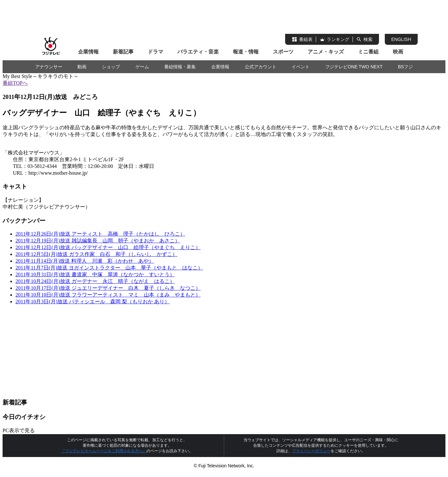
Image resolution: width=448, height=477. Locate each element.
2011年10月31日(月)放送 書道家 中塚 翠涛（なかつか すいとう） (95, 274)
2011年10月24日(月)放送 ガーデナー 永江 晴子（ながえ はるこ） (95, 281)
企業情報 (88, 52)
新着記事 (123, 52)
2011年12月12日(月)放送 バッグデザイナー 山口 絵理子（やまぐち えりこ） (108, 247)
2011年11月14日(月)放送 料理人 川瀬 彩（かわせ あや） (85, 261)
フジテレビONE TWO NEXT (354, 67)
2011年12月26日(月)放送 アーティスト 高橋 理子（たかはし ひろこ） (100, 234)
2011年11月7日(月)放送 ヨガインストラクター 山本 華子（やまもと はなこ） (109, 268)
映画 (398, 52)
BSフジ (406, 67)
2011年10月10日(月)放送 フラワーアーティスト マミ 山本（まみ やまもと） (108, 295)
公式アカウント (261, 67)
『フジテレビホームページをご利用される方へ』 (104, 451)
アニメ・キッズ (326, 52)
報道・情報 (246, 52)
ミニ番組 (368, 52)
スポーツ (283, 52)
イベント (301, 67)
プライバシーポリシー (311, 451)
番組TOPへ (15, 83)
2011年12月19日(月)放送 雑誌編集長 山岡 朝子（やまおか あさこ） (98, 241)
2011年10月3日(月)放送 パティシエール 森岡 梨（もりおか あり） (93, 302)
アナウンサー (49, 67)
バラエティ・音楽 (198, 52)
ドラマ (155, 52)
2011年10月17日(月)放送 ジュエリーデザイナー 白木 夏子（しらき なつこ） (108, 288)
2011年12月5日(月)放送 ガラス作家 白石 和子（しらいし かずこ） (96, 254)
